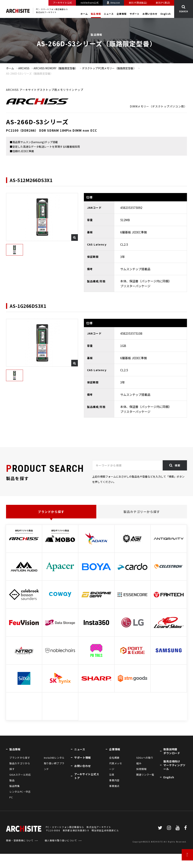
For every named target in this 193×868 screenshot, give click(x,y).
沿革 (112, 775)
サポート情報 (83, 758)
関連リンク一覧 (145, 775)
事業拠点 (114, 786)
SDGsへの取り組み (145, 760)
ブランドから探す (51, 512)
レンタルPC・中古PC (20, 794)
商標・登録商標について (20, 854)
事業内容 (114, 780)
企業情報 (122, 14)
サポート (135, 14)
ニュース (109, 14)
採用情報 (141, 769)
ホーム (84, 14)
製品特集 (15, 786)
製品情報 (96, 14)
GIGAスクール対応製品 (20, 777)
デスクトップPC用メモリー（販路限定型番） (109, 68)
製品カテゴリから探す (20, 766)
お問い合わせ (150, 14)
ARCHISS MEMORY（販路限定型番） (56, 68)
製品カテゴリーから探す (142, 512)
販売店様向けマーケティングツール (174, 765)
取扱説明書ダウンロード (172, 751)
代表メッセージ (116, 766)
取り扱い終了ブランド (54, 766)
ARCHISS (24, 68)
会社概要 (114, 758)
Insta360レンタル (54, 758)
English (166, 14)
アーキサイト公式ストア (87, 776)
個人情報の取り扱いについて (61, 854)
